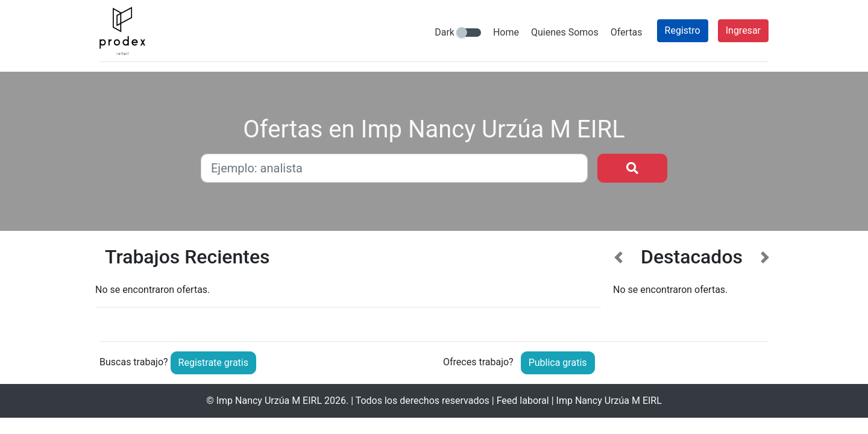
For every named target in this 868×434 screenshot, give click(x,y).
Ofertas (627, 32)
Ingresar (743, 30)
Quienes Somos (565, 32)
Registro (683, 30)
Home (506, 32)
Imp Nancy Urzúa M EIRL (269, 401)
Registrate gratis (213, 363)
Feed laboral (523, 401)
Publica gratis (558, 363)
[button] (619, 284)
